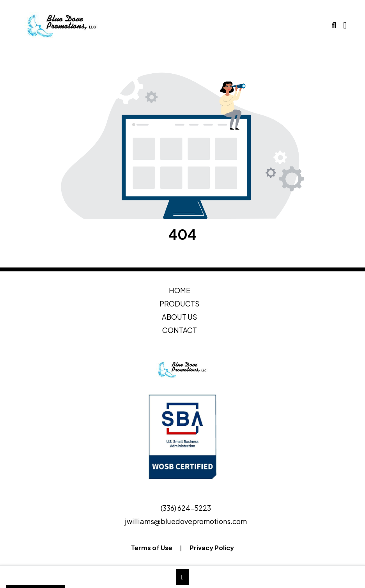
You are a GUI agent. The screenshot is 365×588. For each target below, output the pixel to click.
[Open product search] (334, 25)
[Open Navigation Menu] (345, 25)
